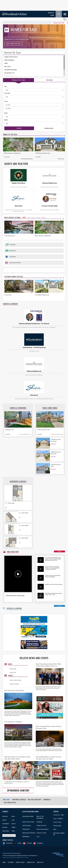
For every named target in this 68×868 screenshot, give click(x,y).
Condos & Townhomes (18, 408)
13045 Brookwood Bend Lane (56, 440)
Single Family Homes (11, 57)
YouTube (29, 843)
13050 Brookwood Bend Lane (56, 453)
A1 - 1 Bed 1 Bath (10, 503)
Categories (59, 551)
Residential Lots (9, 73)
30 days (43, 217)
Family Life (13, 672)
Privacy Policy (57, 826)
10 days (33, 217)
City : (6, 86)
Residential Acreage (11, 70)
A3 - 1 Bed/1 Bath (24, 525)
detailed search (49, 128)
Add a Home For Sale (13, 43)
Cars (38, 836)
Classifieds (13, 245)
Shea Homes (61, 159)
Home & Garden (14, 684)
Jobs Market (12, 257)
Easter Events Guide (28, 822)
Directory (5, 816)
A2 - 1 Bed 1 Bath (24, 513)
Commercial (47, 800)
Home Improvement (42, 829)
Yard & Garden (27, 825)
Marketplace (13, 251)
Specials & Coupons (14, 608)
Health (13, 827)
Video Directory (13, 552)
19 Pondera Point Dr (10, 236)
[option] (19, 149)
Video (13, 831)
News (10, 664)
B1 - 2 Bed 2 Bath (24, 538)
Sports (14, 823)
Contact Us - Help (58, 815)
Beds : (6, 113)
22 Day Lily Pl (8, 295)
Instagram (40, 843)
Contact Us (40, 862)
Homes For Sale (41, 833)
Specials (5, 827)
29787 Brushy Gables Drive (43, 153)
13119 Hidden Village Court (42, 295)
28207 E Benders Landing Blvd (12, 153)
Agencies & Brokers (10, 304)
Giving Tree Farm (42, 825)
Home (4, 862)
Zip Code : (7, 93)
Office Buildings (9, 60)
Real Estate (13, 669)
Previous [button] (62, 136)
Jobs (13, 820)
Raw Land (7, 66)
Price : (6, 101)
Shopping (39, 822)
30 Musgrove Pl (10, 430)
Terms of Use (57, 822)
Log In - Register (58, 818)
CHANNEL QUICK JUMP (53, 23)
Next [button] (65, 136)
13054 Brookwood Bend (56, 465)
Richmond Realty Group (27, 159)
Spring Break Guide (28, 816)
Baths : (6, 120)
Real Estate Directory (34, 800)
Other (6, 63)
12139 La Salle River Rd (43, 430)
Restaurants (26, 829)
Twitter (19, 843)
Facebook (9, 843)
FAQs (55, 829)
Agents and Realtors (16, 164)
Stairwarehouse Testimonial (15, 596)
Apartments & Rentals (15, 263)
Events (10, 676)
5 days (28, 217)
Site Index (11, 862)
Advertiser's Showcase (12, 853)
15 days (38, 217)
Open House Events (15, 680)
